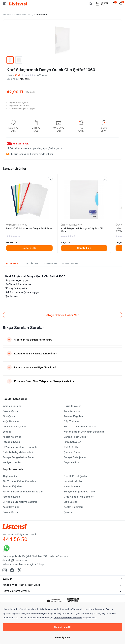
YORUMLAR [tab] (50, 264)
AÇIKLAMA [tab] (12, 264)
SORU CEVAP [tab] (70, 264)
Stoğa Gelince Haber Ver (63, 315)
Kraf (17, 75)
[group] (13, 126)
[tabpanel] (62, 286)
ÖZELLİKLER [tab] (31, 264)
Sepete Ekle (30, 248)
